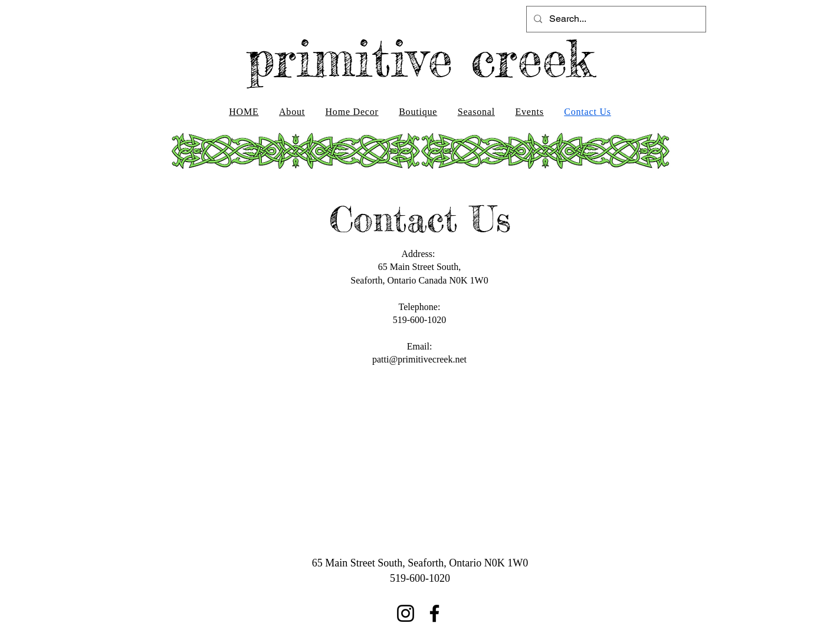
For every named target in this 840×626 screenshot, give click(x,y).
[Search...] (615, 19)
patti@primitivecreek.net (419, 359)
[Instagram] (406, 613)
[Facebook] (434, 613)
